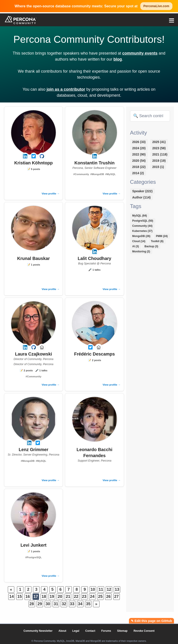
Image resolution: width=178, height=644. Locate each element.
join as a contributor (66, 89)
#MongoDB (97, 174)
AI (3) (136, 246)
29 (40, 604)
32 (64, 604)
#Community (81, 174)
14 (12, 597)
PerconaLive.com (156, 6)
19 (52, 597)
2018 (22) (139, 167)
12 (109, 589)
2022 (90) (139, 154)
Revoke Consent (144, 631)
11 (101, 589)
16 (28, 597)
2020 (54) (139, 161)
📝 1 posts (34, 265)
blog (118, 59)
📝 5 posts (34, 169)
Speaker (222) (142, 191)
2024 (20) (139, 148)
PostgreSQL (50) (143, 221)
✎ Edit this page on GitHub (151, 621)
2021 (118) (160, 154)
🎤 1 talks (94, 270)
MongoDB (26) (141, 236)
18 (44, 597)
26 (108, 597)
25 (100, 597)
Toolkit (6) (157, 241)
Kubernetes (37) (142, 231)
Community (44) (142, 226)
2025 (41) (159, 142)
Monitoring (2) (141, 251)
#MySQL (111, 174)
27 (116, 597)
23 (84, 597)
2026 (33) (139, 142)
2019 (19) (159, 161)
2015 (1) (158, 167)
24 (92, 597)
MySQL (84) (140, 216)
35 (88, 604)
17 (36, 597)
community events (140, 53)
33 (72, 604)
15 (20, 597)
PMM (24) (162, 236)
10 (93, 589)
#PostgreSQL (33, 557)
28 (32, 604)
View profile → (51, 193)
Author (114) (141, 197)
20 (60, 597)
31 (56, 604)
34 (80, 604)
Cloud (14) (139, 241)
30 (48, 604)
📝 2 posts (26, 370)
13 (117, 589)
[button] (172, 20)
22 (76, 597)
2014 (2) (138, 173)
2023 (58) (159, 148)
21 (68, 597)
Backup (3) (151, 246)
